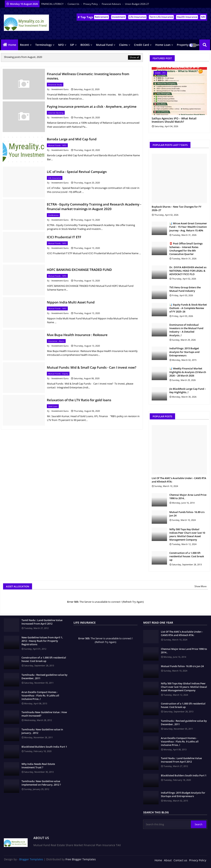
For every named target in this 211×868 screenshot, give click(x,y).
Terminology (44, 45)
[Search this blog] (167, 824)
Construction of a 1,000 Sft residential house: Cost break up (187, 556)
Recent (24, 45)
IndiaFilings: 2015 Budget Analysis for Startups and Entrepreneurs (184, 352)
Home (12, 45)
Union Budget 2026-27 (137, 4)
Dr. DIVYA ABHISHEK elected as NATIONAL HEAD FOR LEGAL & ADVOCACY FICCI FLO (188, 271)
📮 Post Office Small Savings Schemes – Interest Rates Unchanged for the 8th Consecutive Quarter (186, 249)
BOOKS (85, 45)
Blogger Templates (31, 859)
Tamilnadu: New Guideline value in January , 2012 (42, 731)
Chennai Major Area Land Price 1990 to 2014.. (188, 496)
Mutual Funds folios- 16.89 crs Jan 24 (187, 514)
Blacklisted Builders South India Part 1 (44, 747)
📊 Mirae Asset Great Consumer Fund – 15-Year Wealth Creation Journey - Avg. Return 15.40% (188, 227)
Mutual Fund (104, 45)
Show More (201, 586)
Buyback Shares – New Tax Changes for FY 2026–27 (177, 208)
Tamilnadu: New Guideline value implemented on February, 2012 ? (41, 783)
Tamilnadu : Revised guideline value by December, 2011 (44, 676)
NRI (203, 17)
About (168, 860)
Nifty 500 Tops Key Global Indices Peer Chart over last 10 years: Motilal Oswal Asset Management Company (187, 535)
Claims (123, 45)
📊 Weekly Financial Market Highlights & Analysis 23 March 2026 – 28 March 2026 (188, 372)
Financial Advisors (112, 4)
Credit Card (141, 45)
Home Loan (163, 45)
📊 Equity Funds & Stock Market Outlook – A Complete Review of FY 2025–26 (188, 308)
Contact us (74, 4)
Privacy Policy (91, 4)
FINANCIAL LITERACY (53, 4)
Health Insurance (187, 17)
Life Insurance (137, 17)
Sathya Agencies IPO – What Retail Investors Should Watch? (174, 120)
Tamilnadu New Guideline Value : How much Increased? (44, 714)
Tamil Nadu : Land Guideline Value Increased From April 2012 (42, 622)
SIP (72, 45)
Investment (119, 17)
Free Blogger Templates (81, 859)
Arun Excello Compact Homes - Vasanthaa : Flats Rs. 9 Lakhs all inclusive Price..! (40, 695)
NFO (61, 45)
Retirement (101, 17)
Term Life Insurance (161, 17)
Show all (134, 57)
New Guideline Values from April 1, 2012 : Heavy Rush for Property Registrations (42, 641)
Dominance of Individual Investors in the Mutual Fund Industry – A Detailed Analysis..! (186, 330)
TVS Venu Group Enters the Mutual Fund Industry (185, 289)
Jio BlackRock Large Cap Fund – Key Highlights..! (188, 390)
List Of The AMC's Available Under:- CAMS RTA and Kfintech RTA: (179, 480)
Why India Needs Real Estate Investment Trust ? (38, 766)
